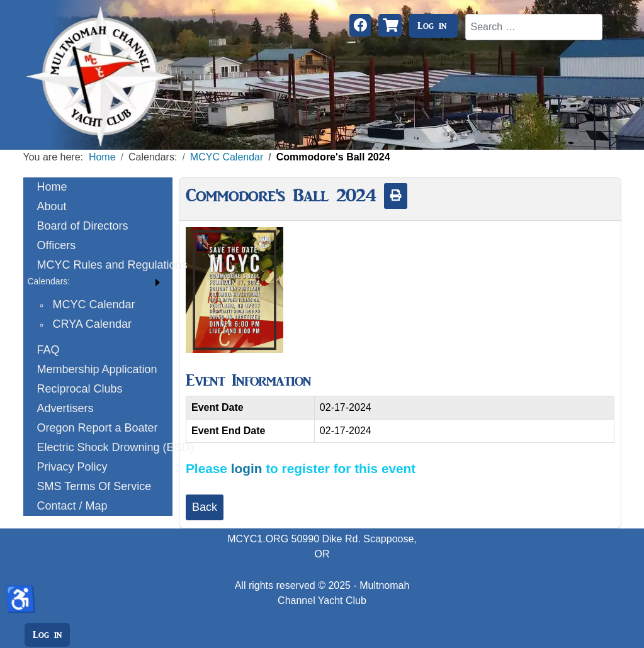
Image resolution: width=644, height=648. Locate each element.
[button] (98, 282)
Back (205, 507)
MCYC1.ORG (258, 539)
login (247, 468)
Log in (432, 26)
